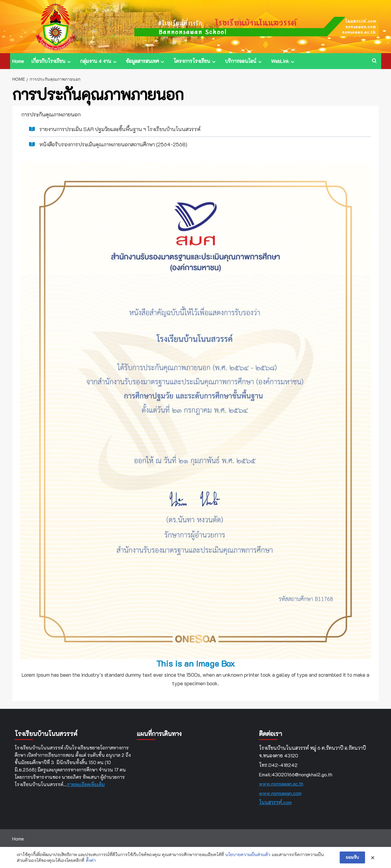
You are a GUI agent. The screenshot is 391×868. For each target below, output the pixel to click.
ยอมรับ (352, 857)
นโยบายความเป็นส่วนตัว (248, 854)
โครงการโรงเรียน (195, 61)
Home (18, 61)
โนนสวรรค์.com (275, 802)
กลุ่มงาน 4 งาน (99, 61)
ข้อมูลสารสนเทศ (146, 61)
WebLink (283, 61)
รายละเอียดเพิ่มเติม (86, 784)
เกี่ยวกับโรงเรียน (52, 61)
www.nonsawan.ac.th (281, 784)
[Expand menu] (69, 62)
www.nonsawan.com (280, 793)
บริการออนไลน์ (244, 61)
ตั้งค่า (91, 860)
